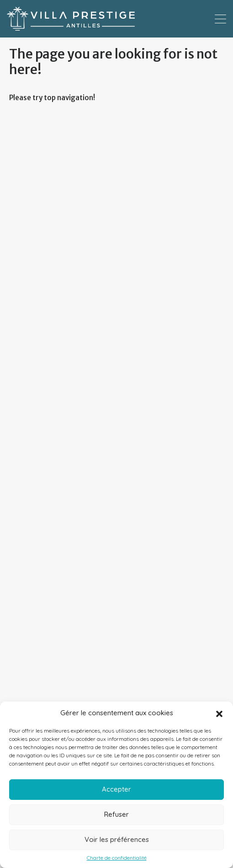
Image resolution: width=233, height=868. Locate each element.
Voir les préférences (117, 839)
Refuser (116, 814)
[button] (219, 713)
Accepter (116, 789)
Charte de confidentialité (117, 858)
